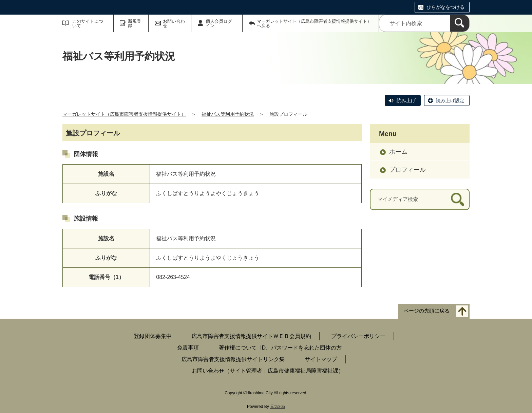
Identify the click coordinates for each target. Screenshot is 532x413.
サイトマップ (321, 359)
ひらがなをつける (445, 7)
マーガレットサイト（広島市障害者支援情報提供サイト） (124, 114)
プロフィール (407, 170)
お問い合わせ (174, 23)
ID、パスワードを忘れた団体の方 (301, 348)
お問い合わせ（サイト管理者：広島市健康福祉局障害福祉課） (268, 371)
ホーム (398, 152)
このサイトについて (88, 23)
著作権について (238, 348)
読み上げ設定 (450, 100)
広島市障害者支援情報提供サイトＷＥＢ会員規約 (251, 336)
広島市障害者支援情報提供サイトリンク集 (233, 359)
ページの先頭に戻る (427, 311)
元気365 (278, 407)
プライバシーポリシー (358, 336)
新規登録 (135, 23)
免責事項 (188, 348)
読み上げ (406, 100)
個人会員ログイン (219, 23)
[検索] (460, 23)
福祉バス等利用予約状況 (228, 114)
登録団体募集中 (153, 336)
